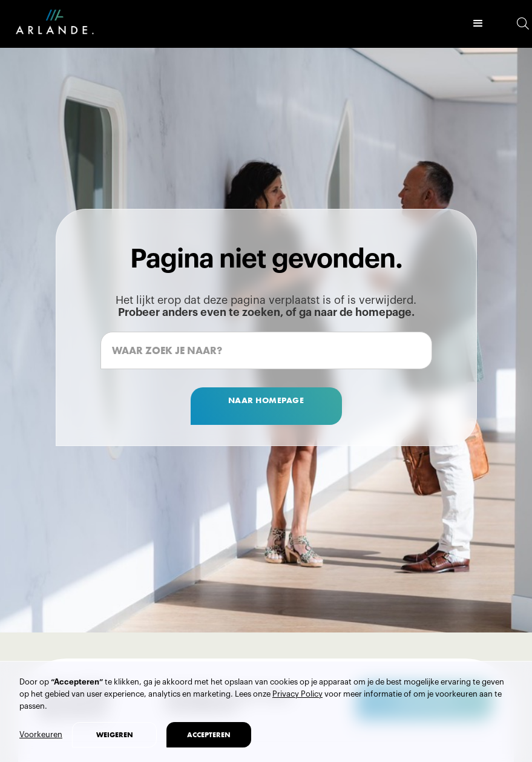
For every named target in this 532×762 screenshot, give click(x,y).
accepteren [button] (209, 735)
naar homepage (266, 400)
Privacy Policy (297, 694)
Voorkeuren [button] (41, 734)
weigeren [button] (115, 735)
